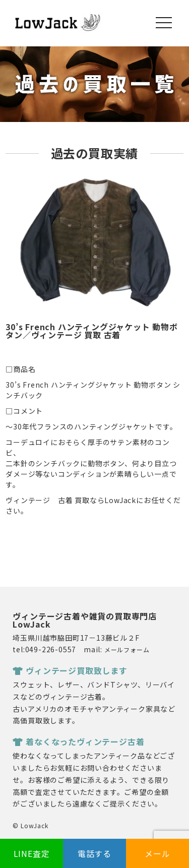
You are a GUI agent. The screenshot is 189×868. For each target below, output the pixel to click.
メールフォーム (127, 649)
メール (157, 853)
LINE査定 (32, 853)
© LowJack (30, 825)
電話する (94, 853)
